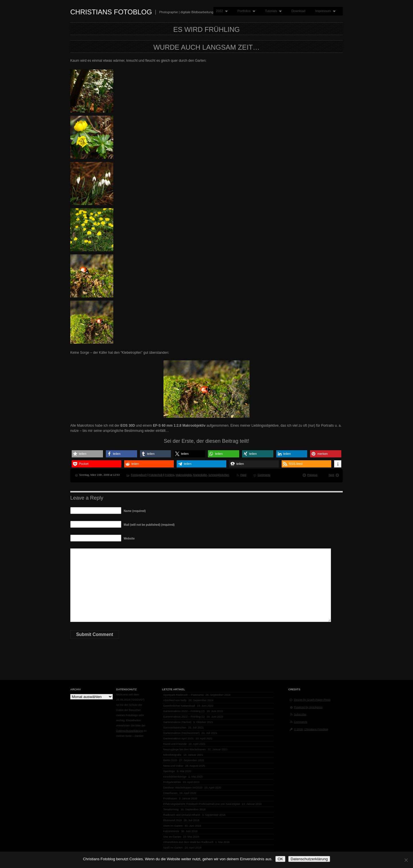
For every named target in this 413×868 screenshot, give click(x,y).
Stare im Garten (173, 826)
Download (298, 11)
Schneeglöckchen (219, 475)
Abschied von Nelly (175, 700)
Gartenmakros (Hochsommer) (181, 733)
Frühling (169, 475)
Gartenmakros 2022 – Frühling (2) (184, 711)
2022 (221, 11)
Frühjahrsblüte (172, 782)
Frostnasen (170, 798)
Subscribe (300, 714)
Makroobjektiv (184, 475)
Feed (243, 475)
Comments (264, 475)
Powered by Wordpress (308, 707)
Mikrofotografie (172, 755)
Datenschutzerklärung (129, 731)
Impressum (324, 11)
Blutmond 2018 (173, 820)
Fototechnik (156, 475)
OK (280, 859)
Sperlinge (169, 771)
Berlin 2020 (170, 760)
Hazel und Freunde (175, 744)
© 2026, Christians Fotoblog (311, 729)
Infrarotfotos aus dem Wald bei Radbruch (188, 842)
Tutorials (272, 11)
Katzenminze (171, 831)
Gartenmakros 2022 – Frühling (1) (184, 717)
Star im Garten (172, 837)
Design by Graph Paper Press (312, 700)
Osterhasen (170, 793)
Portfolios (245, 11)
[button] (87, 454)
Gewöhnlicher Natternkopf (179, 706)
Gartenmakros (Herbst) (177, 722)
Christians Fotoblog (111, 12)
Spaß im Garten (173, 847)
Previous (312, 475)
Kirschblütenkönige (175, 777)
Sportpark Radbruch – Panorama (183, 695)
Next (331, 475)
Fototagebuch (139, 475)
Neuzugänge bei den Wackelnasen (184, 749)
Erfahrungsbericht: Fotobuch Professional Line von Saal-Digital (201, 804)
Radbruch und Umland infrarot (182, 815)
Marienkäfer (200, 475)
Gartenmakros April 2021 (178, 738)
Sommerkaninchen (175, 727)
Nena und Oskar (173, 766)
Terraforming (171, 809)
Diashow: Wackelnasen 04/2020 (183, 787)
